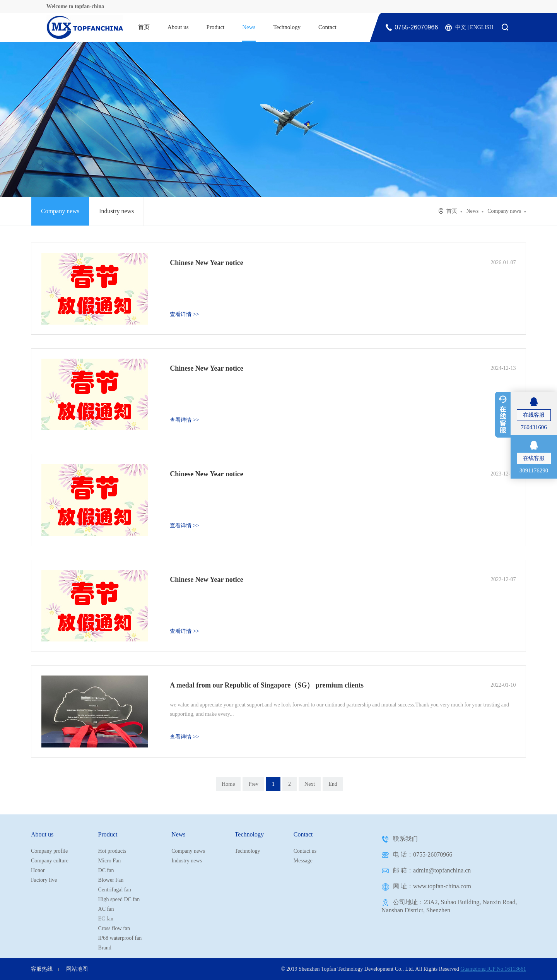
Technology (287, 27)
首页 (144, 27)
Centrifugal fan (115, 890)
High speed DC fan (119, 899)
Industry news (116, 211)
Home (228, 784)
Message (303, 861)
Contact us (305, 851)
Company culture (50, 861)
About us (178, 27)
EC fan (106, 919)
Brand (105, 948)
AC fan (106, 909)
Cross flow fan (114, 928)
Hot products (112, 851)
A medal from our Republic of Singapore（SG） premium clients (267, 685)
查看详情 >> (184, 314)
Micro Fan (110, 861)
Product (216, 27)
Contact (327, 27)
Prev (253, 784)
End (333, 784)
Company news (60, 211)
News (249, 27)
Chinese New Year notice (206, 263)
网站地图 (77, 969)
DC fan (106, 870)
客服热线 (42, 969)
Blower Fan (111, 880)
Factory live (44, 880)
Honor (38, 870)
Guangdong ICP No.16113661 (493, 969)
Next (310, 784)
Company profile (49, 851)
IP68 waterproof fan (120, 938)
